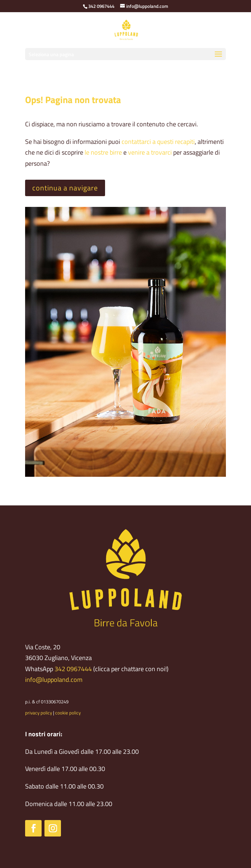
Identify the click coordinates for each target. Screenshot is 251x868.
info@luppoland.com (54, 680)
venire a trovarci (150, 152)
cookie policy (68, 713)
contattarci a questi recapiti (158, 142)
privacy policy (39, 713)
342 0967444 (73, 669)
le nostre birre (103, 152)
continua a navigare (65, 188)
